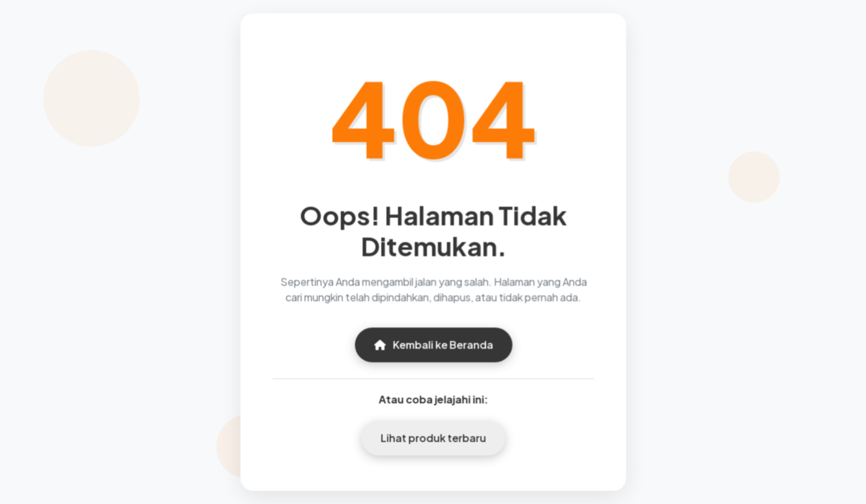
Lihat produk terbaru (433, 437)
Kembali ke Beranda (433, 344)
